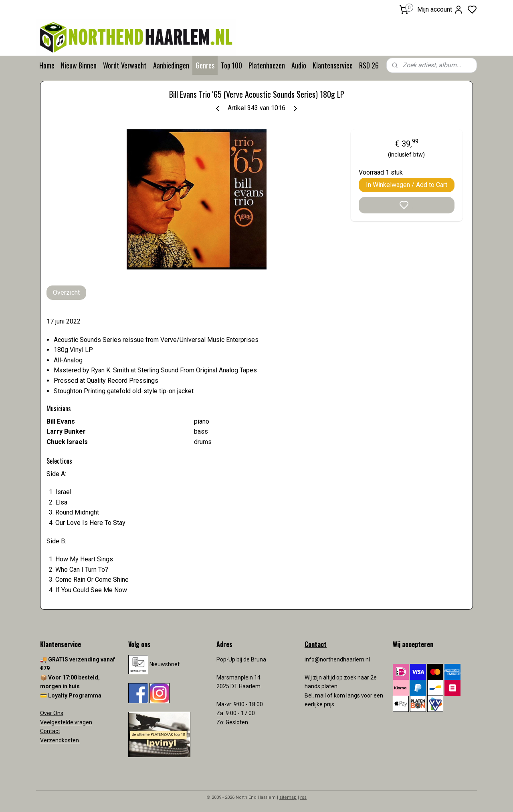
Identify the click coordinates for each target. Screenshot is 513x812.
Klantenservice (333, 65)
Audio (299, 65)
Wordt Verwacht (125, 65)
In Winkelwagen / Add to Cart (407, 185)
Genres (205, 65)
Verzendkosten (60, 740)
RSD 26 (369, 65)
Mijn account (440, 10)
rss (303, 797)
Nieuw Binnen (79, 65)
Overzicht (66, 292)
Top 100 (231, 65)
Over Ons (52, 713)
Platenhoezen (267, 65)
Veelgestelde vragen (66, 722)
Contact (50, 731)
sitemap (288, 797)
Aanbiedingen (171, 65)
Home (47, 65)
